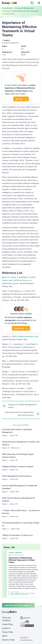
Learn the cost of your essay (18, 605)
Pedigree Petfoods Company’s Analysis (18, 467)
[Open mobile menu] (39, 3)
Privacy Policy (8, 632)
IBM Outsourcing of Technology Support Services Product (18, 456)
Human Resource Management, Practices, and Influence (21, 443)
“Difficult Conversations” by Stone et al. (17, 535)
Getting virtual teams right (28, 336)
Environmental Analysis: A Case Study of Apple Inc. (21, 524)
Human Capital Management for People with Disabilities (20, 487)
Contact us (6, 628)
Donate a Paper (8, 640)
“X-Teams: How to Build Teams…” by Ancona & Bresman (21, 512)
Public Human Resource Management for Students (18, 500)
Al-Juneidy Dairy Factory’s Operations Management (17, 431)
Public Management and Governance (17, 476)
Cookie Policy (7, 624)
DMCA (5, 636)
